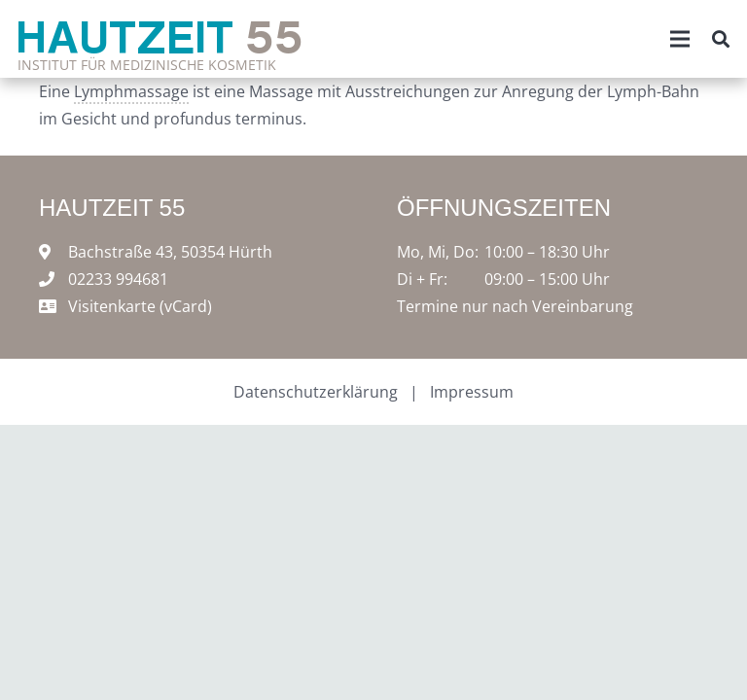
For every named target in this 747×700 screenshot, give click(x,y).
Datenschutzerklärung (316, 392)
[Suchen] (721, 39)
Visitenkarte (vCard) (140, 306)
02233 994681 (118, 279)
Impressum (472, 392)
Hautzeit (160, 36)
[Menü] (680, 39)
